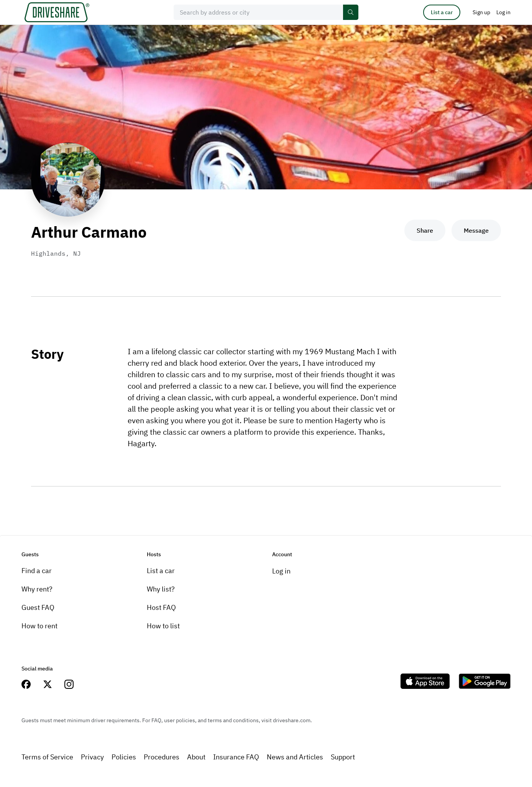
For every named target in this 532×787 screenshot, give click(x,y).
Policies (124, 757)
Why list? (161, 589)
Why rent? (37, 589)
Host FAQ (161, 607)
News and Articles (295, 757)
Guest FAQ (38, 607)
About (196, 757)
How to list (163, 626)
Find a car (37, 571)
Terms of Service (47, 757)
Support (343, 757)
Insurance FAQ (236, 757)
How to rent (39, 626)
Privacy (92, 757)
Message (476, 230)
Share (425, 230)
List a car (442, 12)
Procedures (162, 757)
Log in (281, 571)
